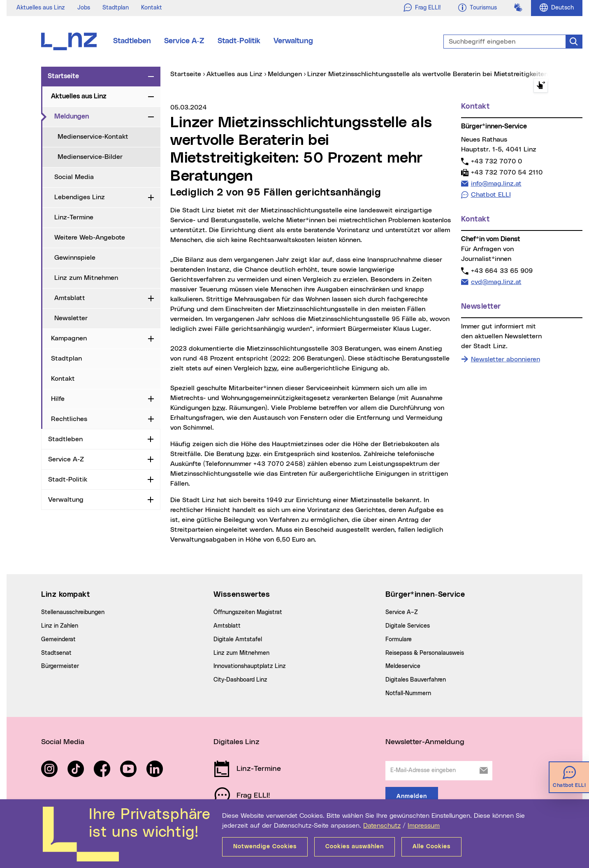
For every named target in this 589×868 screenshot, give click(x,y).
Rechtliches (69, 419)
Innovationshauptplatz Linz (250, 666)
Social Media (74, 177)
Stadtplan (116, 8)
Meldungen (100, 116)
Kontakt (152, 8)
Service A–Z (402, 612)
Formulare (399, 640)
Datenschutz (382, 826)
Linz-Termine (74, 217)
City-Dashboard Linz (240, 680)
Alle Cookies (431, 847)
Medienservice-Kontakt (93, 137)
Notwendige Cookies (265, 847)
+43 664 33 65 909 (502, 271)
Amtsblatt (70, 298)
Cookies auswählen (355, 847)
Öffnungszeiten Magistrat (248, 612)
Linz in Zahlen (60, 626)
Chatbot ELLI (491, 195)
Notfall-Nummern (408, 693)
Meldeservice (403, 666)
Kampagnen (69, 338)
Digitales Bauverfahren (416, 680)
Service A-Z (184, 41)
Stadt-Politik (239, 41)
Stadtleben (132, 41)
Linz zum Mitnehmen (86, 278)
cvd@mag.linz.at (496, 282)
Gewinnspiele (75, 258)
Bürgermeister (60, 666)
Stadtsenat (56, 653)
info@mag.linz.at (496, 183)
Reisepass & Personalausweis (425, 653)
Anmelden (412, 796)
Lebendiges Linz (80, 197)
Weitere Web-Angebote (90, 237)
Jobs (84, 8)
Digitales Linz (237, 742)
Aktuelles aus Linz (41, 8)
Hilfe (58, 399)
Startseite (63, 76)
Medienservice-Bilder (90, 157)
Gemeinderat (58, 640)
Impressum (424, 826)
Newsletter (71, 318)
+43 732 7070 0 (496, 161)
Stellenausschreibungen (73, 612)
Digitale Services (408, 626)
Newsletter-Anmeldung (425, 742)
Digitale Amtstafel (238, 640)
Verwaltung (293, 41)
